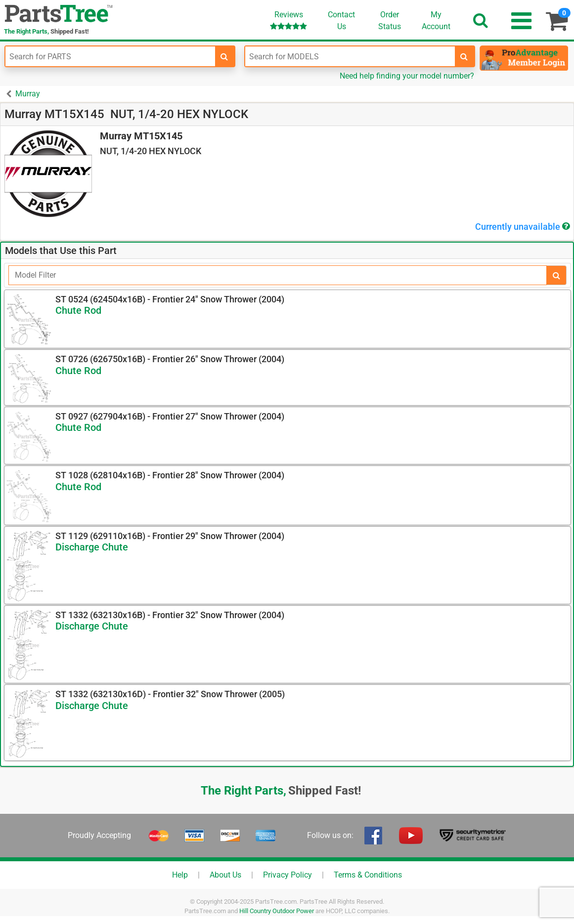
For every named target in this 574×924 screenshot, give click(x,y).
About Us (225, 875)
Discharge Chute (92, 547)
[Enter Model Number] (350, 56)
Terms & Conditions (368, 875)
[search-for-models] (464, 56)
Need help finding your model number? (407, 76)
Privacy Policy (287, 875)
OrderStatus (390, 21)
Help (180, 875)
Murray (28, 94)
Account (436, 20)
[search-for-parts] (224, 56)
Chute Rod (78, 310)
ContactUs (341, 21)
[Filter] (278, 275)
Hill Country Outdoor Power (277, 911)
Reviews (288, 20)
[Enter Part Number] (110, 56)
